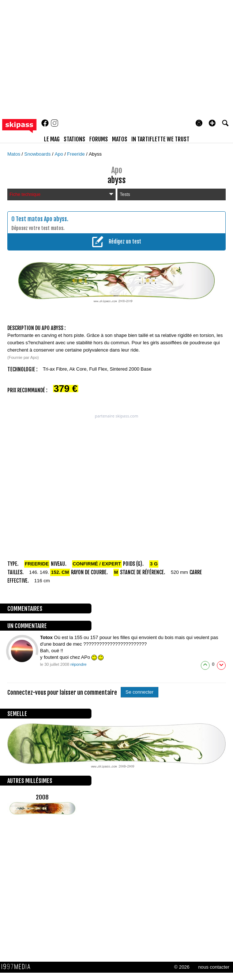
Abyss (95, 154)
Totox (47, 637)
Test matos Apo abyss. (42, 219)
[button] (212, 123)
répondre (78, 664)
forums (99, 139)
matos (120, 139)
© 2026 (182, 967)
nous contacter (214, 967)
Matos (14, 154)
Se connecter (140, 692)
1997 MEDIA (18, 967)
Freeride (76, 154)
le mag (52, 139)
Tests (125, 194)
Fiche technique (61, 194)
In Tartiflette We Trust (160, 139)
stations (74, 139)
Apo (59, 154)
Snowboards (38, 154)
